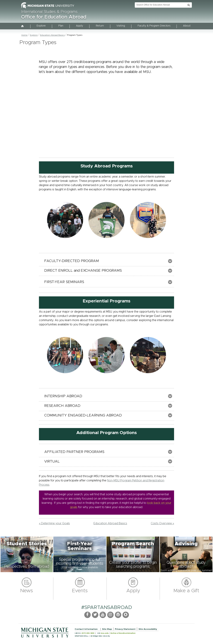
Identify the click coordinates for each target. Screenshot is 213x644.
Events (80, 591)
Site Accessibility (148, 629)
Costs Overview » (162, 523)
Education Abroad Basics (52, 35)
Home (24, 35)
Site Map (107, 629)
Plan (61, 26)
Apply (79, 26)
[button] (27, 554)
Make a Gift (186, 591)
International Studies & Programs (49, 12)
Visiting (121, 26)
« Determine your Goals (54, 523)
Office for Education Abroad (54, 17)
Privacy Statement (125, 629)
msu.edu (105, 633)
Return (100, 26)
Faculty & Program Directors (154, 26)
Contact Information (86, 629)
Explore (41, 26)
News (27, 591)
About (187, 26)
